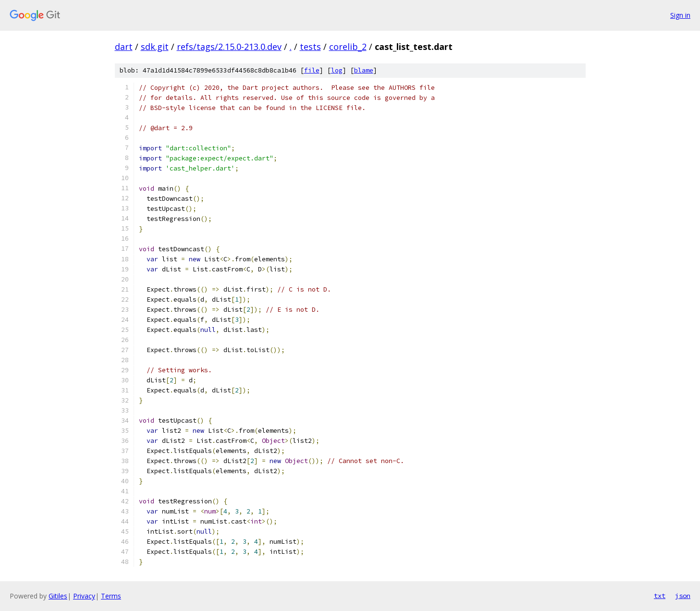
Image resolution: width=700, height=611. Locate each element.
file (312, 70)
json (683, 596)
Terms (111, 596)
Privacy (84, 596)
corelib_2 (348, 47)
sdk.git (155, 47)
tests (310, 47)
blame (364, 70)
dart (124, 47)
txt (660, 596)
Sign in (680, 15)
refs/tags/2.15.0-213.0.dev (229, 47)
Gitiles (58, 596)
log (337, 70)
